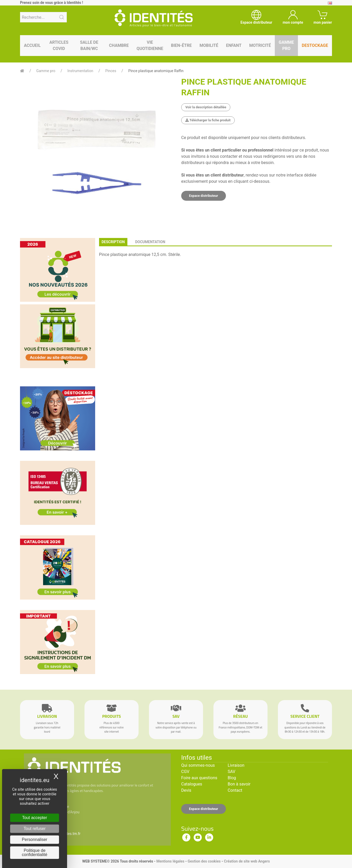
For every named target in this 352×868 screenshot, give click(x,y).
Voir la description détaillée (206, 107)
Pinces (111, 71)
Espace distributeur (204, 196)
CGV (185, 772)
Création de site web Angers (247, 861)
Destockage (315, 45)
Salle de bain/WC (89, 45)
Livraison (236, 765)
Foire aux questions (199, 778)
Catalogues (192, 784)
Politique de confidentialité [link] (35, 853)
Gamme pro (286, 45)
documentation (150, 242)
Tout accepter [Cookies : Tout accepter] (35, 818)
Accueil (32, 45)
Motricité (260, 45)
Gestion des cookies (204, 861)
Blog (232, 778)
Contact (235, 790)
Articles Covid (59, 45)
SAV (232, 772)
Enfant (234, 45)
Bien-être (181, 45)
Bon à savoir (239, 784)
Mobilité (209, 45)
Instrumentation (80, 71)
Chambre (119, 45)
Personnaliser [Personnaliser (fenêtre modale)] (35, 839)
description (113, 242)
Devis (186, 790)
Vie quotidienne (150, 45)
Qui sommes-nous (198, 765)
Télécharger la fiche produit (208, 120)
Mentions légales (170, 861)
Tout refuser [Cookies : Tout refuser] (35, 829)
